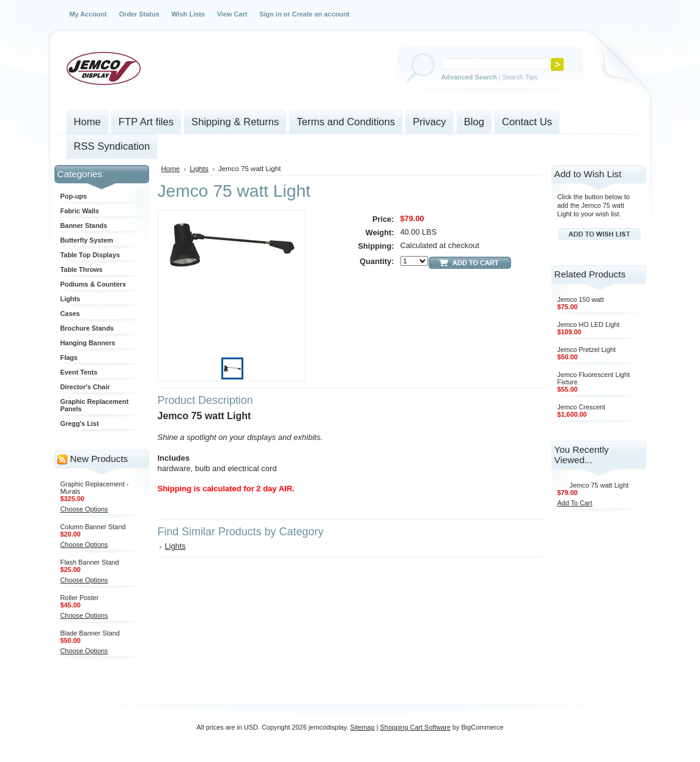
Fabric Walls (80, 211)
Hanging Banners (88, 343)
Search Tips (520, 77)
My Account (88, 14)
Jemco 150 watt (581, 299)
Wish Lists (188, 14)
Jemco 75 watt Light (599, 485)
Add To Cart (575, 503)
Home (171, 169)
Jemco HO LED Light (589, 324)
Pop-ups (74, 196)
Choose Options (84, 509)
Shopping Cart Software (415, 727)
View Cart (232, 14)
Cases (70, 313)
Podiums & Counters (94, 284)
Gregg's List (80, 423)
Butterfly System (87, 240)
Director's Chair (85, 387)
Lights (71, 299)
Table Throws (82, 269)
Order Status (139, 14)
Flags (69, 357)
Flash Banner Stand (90, 562)
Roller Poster (80, 598)
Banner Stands (84, 225)
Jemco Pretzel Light (587, 350)
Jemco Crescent (582, 407)
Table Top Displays (90, 255)
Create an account (320, 14)
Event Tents (79, 372)
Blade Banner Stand (90, 633)
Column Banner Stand (93, 527)
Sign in (270, 14)
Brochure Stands (87, 328)
